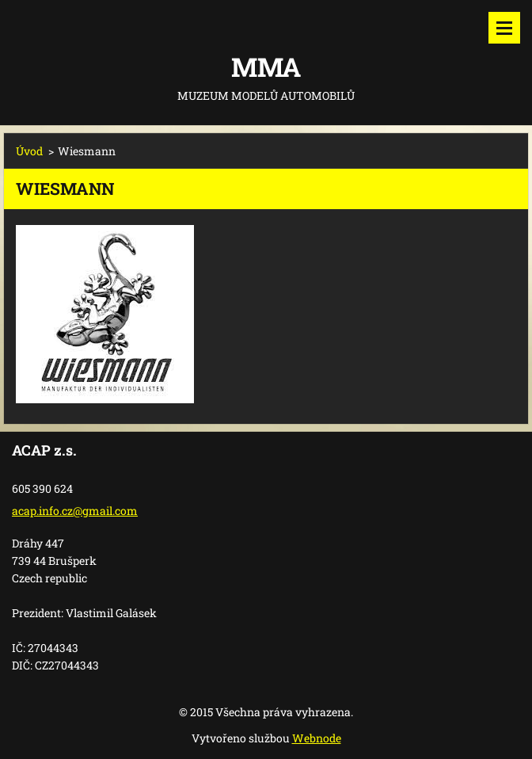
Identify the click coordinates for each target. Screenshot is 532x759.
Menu (504, 28)
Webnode (317, 738)
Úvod (29, 151)
